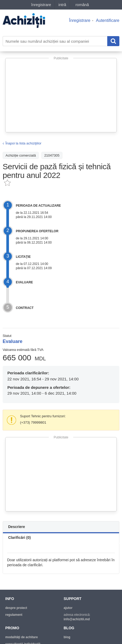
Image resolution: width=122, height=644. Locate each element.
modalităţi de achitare (21, 637)
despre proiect (16, 608)
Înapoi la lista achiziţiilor (24, 143)
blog (67, 637)
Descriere (17, 527)
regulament (14, 615)
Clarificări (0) (19, 538)
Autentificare (108, 20)
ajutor (68, 608)
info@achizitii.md (77, 619)
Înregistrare (80, 20)
